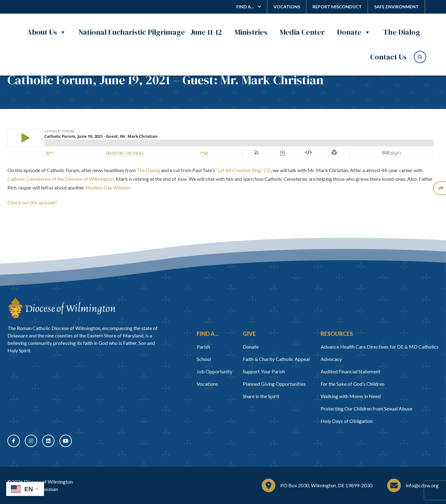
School (204, 359)
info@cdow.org (422, 485)
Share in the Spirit (261, 396)
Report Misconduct (337, 7)
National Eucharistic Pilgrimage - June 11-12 (150, 32)
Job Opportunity (214, 371)
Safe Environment (396, 7)
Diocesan (48, 489)
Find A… (245, 7)
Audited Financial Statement (350, 371)
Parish (203, 347)
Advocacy (331, 359)
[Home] (61, 308)
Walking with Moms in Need (351, 396)
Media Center (302, 32)
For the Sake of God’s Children (352, 384)
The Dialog (402, 32)
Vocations (287, 7)
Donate (354, 32)
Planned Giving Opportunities (274, 384)
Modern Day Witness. (109, 187)
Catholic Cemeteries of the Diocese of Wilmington (61, 179)
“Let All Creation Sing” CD (243, 170)
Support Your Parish (264, 371)
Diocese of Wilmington (48, 482)
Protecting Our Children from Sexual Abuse (366, 408)
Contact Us (388, 57)
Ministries (251, 32)
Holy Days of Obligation (347, 421)
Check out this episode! (32, 202)
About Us (47, 32)
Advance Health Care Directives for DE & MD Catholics (380, 347)
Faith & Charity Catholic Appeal (276, 359)
